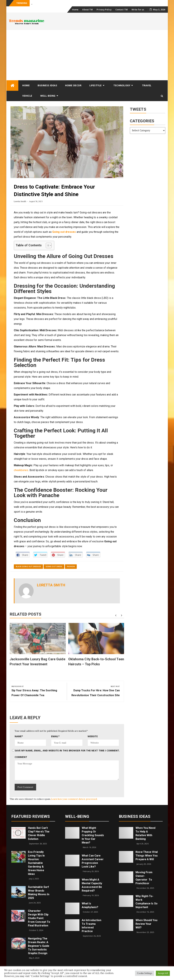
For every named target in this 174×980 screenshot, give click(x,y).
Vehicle (27, 96)
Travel (147, 85)
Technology (122, 85)
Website (93, 736)
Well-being (48, 96)
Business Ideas (47, 85)
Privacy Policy (104, 10)
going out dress (54, 567)
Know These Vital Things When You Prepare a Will (147, 856)
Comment (21, 757)
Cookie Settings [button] (145, 973)
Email (55, 736)
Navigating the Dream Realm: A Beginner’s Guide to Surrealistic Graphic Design (39, 946)
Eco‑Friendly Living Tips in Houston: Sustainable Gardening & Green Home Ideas (36, 863)
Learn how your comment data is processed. (74, 799)
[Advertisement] (87, 55)
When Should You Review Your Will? (146, 924)
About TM (87, 10)
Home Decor (73, 85)
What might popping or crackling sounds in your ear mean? (93, 835)
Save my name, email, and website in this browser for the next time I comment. (67, 750)
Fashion (71, 567)
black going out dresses (28, 567)
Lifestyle (96, 85)
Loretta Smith (20, 201)
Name (19, 736)
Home (75, 10)
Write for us (138, 10)
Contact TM (122, 10)
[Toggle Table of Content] (47, 245)
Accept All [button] (163, 973)
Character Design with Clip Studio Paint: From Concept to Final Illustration (39, 918)
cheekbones (21, 470)
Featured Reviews (31, 816)
